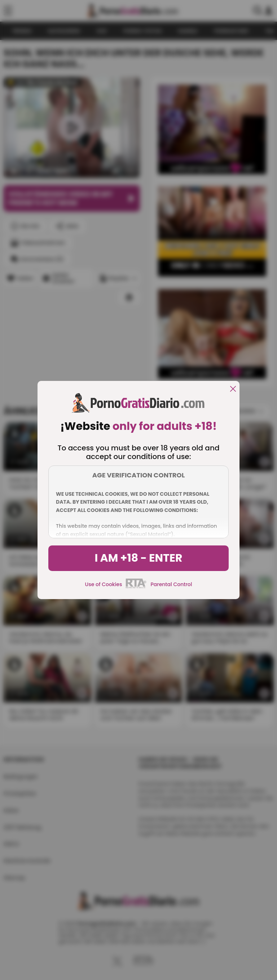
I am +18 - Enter (138, 558)
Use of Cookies (104, 584)
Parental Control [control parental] (171, 584)
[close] (233, 389)
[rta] (136, 587)
